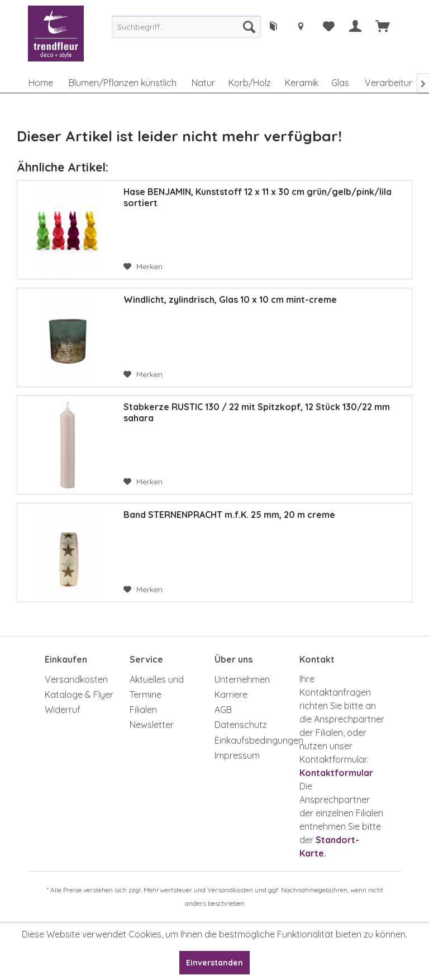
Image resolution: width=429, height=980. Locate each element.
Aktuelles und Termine (157, 687)
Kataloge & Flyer (79, 694)
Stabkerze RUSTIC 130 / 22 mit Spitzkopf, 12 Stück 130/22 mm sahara (257, 412)
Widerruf (63, 710)
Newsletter (152, 725)
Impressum (237, 755)
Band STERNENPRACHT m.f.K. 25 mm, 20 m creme (229, 515)
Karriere (231, 694)
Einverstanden (214, 963)
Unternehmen (242, 679)
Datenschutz (241, 725)
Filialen (143, 710)
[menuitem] (186, 27)
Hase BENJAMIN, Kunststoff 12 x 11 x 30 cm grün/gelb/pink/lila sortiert (258, 197)
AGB (223, 710)
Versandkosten (76, 679)
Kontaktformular (336, 773)
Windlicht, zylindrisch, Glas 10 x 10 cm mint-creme (230, 299)
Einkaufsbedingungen (254, 740)
